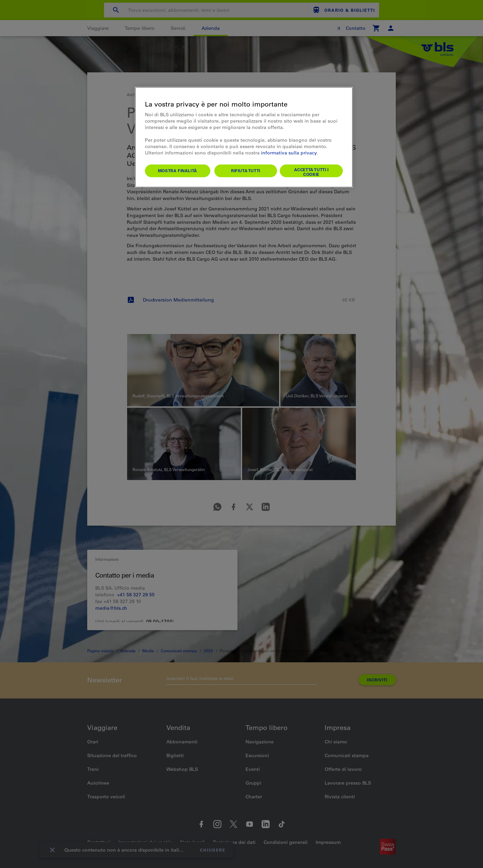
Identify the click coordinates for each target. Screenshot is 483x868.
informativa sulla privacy (289, 153)
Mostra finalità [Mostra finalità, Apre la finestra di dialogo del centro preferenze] (178, 171)
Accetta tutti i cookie (311, 172)
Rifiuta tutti (246, 171)
